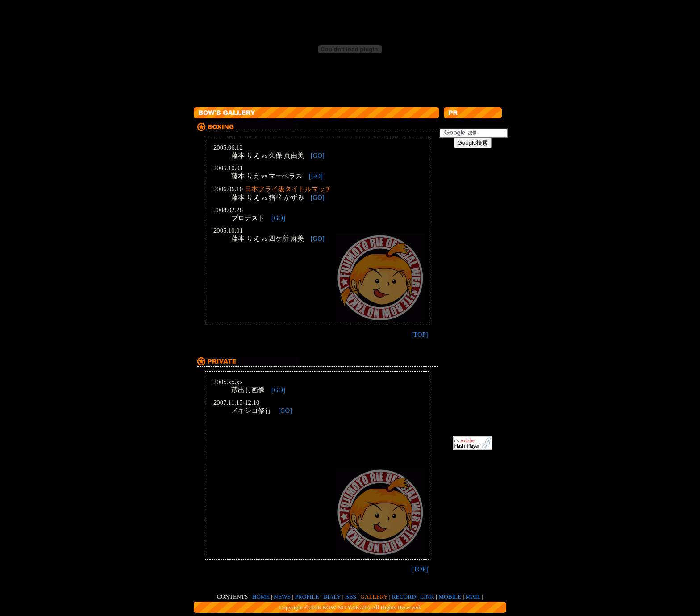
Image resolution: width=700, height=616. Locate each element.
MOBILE (450, 597)
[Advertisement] (356, 102)
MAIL (473, 597)
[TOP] (419, 335)
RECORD (404, 597)
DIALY (332, 597)
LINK (427, 597)
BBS (351, 597)
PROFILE (307, 597)
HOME (261, 597)
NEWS (282, 597)
